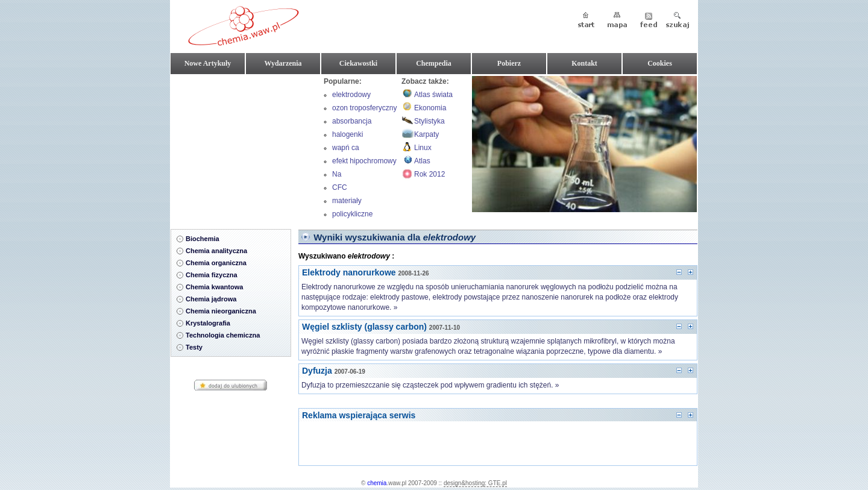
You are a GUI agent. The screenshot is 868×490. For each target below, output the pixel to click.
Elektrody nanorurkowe (349, 272)
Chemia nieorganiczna (221, 311)
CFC (340, 187)
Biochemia (203, 239)
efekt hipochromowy (364, 161)
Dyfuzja (317, 371)
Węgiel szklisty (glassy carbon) (364, 327)
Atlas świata (433, 95)
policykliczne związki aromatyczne (353, 215)
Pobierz (509, 63)
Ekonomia (430, 108)
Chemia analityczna (216, 251)
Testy (194, 347)
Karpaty (426, 134)
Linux (423, 148)
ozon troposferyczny (364, 108)
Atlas (422, 161)
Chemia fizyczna (212, 275)
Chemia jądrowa (211, 299)
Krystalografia (208, 323)
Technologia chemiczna (223, 335)
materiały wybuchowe (351, 202)
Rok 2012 (429, 174)
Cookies (660, 63)
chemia (377, 483)
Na (337, 174)
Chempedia (434, 63)
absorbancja (352, 121)
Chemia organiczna (216, 263)
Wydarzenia (283, 63)
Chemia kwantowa (214, 287)
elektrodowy (351, 95)
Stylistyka (429, 121)
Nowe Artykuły (208, 63)
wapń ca (346, 148)
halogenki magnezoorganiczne (365, 136)
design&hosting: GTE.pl (475, 483)
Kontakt (584, 63)
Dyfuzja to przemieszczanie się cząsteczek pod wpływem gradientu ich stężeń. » (430, 385)
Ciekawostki (358, 63)
